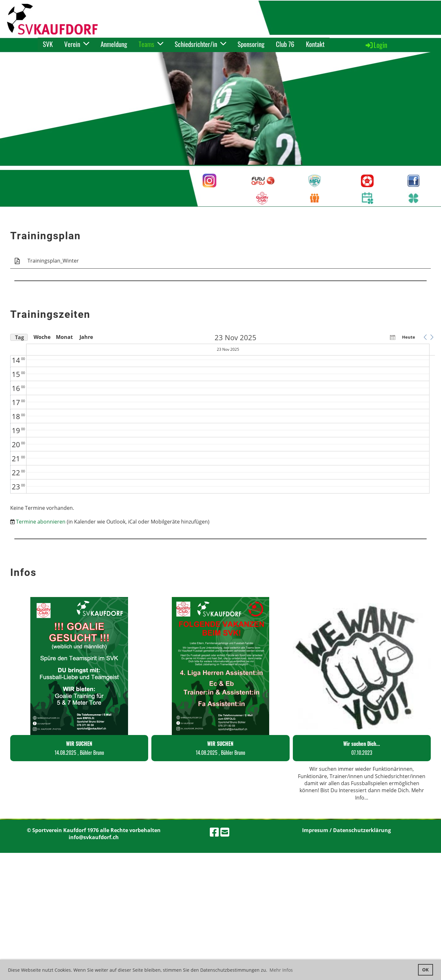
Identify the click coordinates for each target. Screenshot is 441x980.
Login (376, 45)
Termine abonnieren (41, 522)
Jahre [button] (86, 337)
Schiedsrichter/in (200, 44)
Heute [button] (409, 337)
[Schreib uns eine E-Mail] (225, 832)
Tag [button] (19, 337)
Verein (77, 44)
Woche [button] (42, 337)
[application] (223, 414)
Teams (151, 44)
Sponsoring (251, 44)
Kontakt (315, 44)
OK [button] (425, 970)
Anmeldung (114, 44)
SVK (48, 44)
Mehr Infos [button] (281, 970)
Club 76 (285, 44)
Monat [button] (64, 337)
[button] (425, 337)
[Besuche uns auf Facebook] (214, 832)
